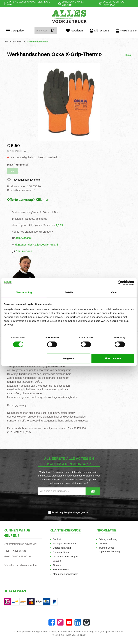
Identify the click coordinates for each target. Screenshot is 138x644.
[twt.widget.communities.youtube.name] (69, 622)
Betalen (57, 561)
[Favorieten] (74, 31)
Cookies (103, 543)
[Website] (87, 622)
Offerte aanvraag (62, 548)
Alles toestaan (113, 358)
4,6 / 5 (59, 225)
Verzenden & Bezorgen (65, 557)
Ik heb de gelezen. (71, 512)
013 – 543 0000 (15, 551)
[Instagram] (60, 622)
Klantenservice (28, 565)
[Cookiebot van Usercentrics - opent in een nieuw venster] (119, 283)
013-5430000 (23, 238)
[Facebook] (52, 622)
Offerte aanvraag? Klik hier (28, 200)
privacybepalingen (71, 512)
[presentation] (69, 503)
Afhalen (57, 565)
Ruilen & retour (61, 569)
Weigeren (69, 358)
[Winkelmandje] (125, 31)
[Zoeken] (52, 31)
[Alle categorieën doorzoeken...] (41, 31)
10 (13, 171)
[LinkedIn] (78, 622)
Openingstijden (61, 552)
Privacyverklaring (108, 539)
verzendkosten (65, 632)
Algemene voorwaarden (65, 574)
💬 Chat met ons (22, 251)
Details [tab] (69, 292)
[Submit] (93, 491)
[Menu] (15, 31)
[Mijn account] (99, 31)
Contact (57, 539)
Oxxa (128, 55)
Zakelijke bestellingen (64, 543)
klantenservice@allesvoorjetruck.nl (36, 245)
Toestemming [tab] (24, 292)
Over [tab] (114, 292)
